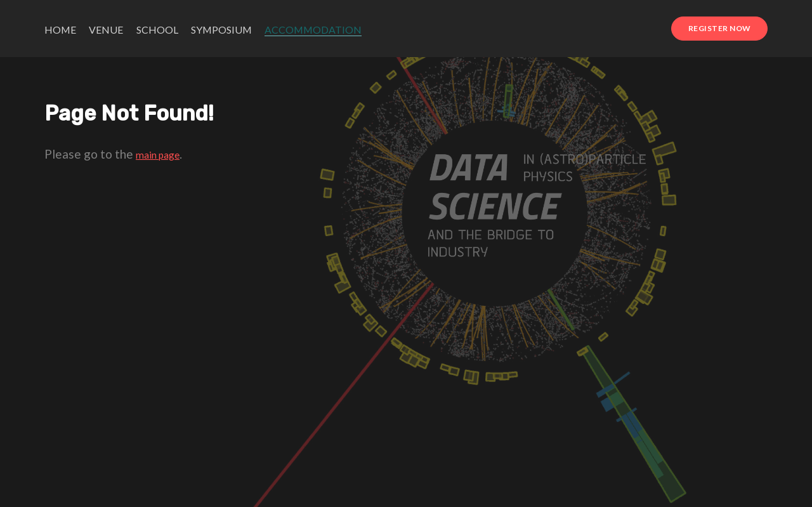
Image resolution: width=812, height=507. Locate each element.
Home (60, 30)
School (157, 30)
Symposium (221, 30)
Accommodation (313, 30)
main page (158, 155)
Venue (106, 30)
